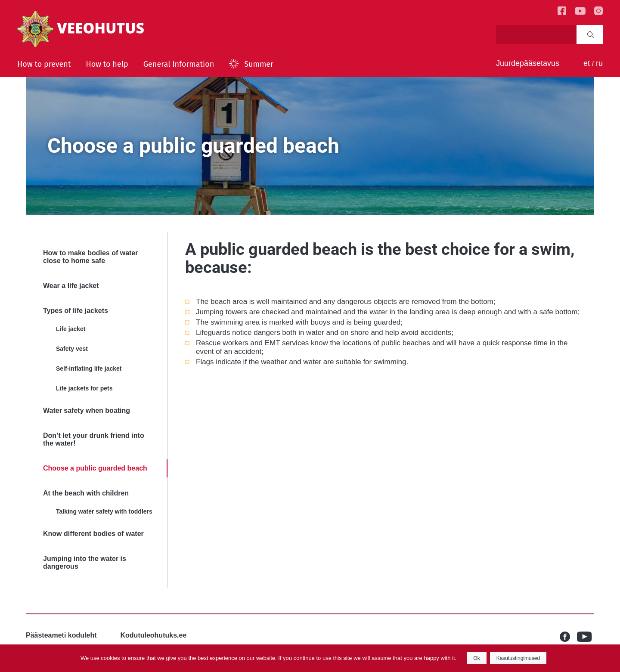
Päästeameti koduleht (61, 635)
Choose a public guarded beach (95, 468)
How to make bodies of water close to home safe (90, 257)
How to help (107, 64)
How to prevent (44, 64)
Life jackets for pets (84, 388)
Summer (259, 64)
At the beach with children (86, 493)
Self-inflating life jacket (89, 369)
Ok (476, 658)
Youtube (586, 637)
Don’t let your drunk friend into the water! (94, 439)
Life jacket (71, 329)
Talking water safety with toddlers (104, 511)
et (587, 63)
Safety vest (72, 349)
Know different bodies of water (93, 534)
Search (591, 34)
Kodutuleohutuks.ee (154, 635)
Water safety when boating (87, 410)
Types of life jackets (76, 311)
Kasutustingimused (518, 658)
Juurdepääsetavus (528, 63)
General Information (179, 64)
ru (599, 63)
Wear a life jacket (71, 286)
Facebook (568, 637)
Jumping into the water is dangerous (85, 562)
